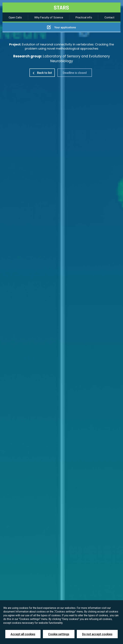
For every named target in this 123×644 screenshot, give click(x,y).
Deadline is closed (75, 73)
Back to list (42, 73)
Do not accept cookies (97, 634)
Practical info (84, 17)
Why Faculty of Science (49, 17)
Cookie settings (59, 634)
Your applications (61, 27)
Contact (109, 17)
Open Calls (15, 17)
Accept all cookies (23, 634)
